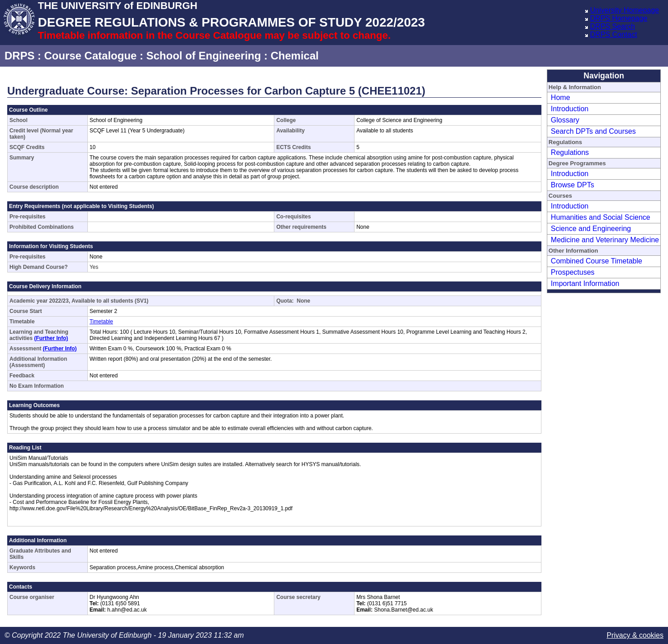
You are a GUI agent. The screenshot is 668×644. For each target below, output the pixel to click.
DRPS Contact (613, 34)
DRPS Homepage (619, 18)
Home (561, 98)
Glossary (565, 120)
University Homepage (625, 10)
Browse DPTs (573, 185)
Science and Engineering (591, 229)
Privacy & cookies (635, 635)
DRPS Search (613, 26)
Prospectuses (573, 272)
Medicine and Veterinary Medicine (605, 240)
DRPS (20, 56)
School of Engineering (204, 56)
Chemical (295, 56)
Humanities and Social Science (601, 217)
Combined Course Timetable (597, 261)
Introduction (570, 109)
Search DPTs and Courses (593, 131)
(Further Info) (51, 338)
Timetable (101, 322)
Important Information (585, 283)
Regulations (570, 152)
